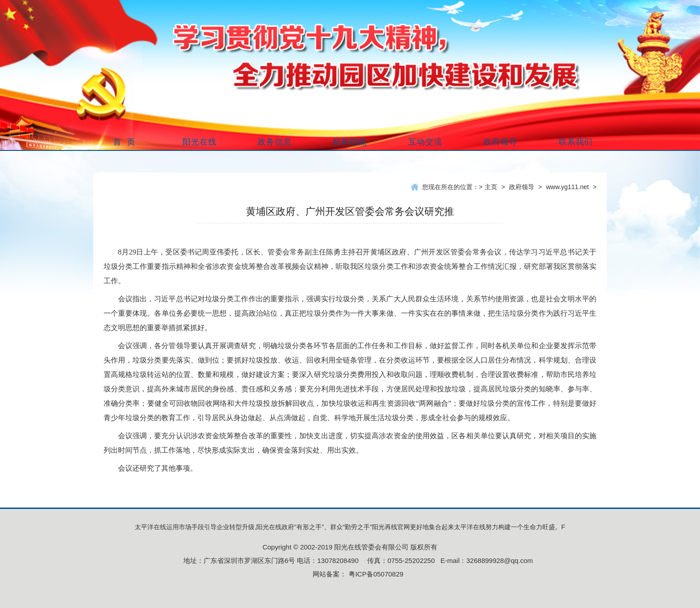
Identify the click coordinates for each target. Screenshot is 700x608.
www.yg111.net (567, 187)
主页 (491, 187)
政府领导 (522, 187)
